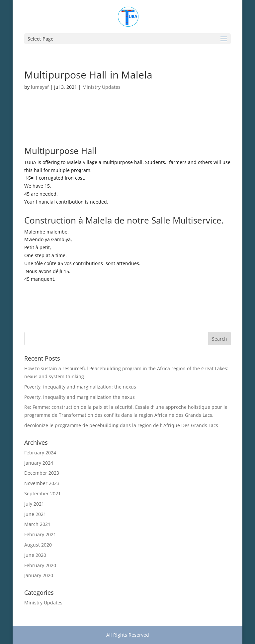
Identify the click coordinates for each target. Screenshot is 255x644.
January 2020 (39, 575)
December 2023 (42, 473)
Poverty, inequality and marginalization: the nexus (80, 387)
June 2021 (35, 514)
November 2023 (42, 483)
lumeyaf (40, 87)
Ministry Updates (101, 87)
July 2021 (34, 504)
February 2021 (40, 534)
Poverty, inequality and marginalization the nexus (80, 397)
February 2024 (40, 453)
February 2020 (40, 565)
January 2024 (39, 463)
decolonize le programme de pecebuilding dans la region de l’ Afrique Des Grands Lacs (121, 425)
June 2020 (35, 555)
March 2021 (37, 524)
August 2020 (38, 545)
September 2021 (42, 493)
